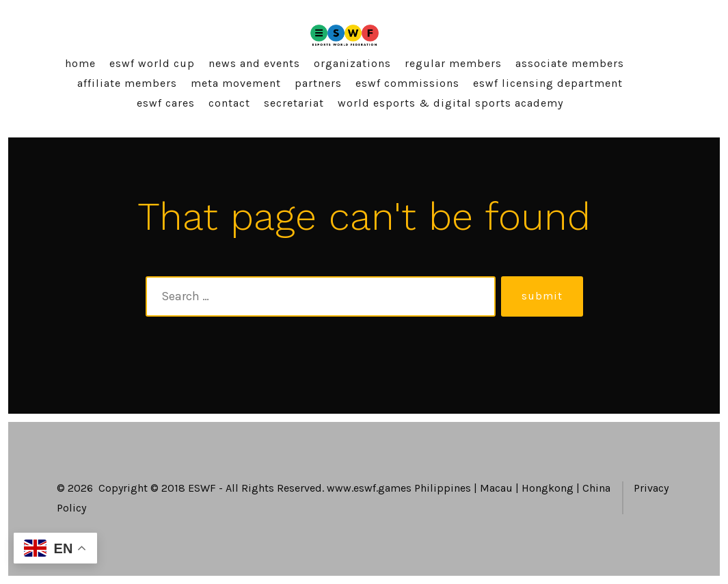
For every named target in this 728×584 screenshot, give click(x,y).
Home (80, 63)
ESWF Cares (166, 103)
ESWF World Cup (152, 63)
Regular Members (453, 63)
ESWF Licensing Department (548, 83)
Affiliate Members (127, 83)
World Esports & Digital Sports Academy (450, 103)
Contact (229, 103)
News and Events (254, 63)
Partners (318, 83)
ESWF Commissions (407, 83)
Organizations (352, 63)
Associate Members (570, 63)
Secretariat (294, 103)
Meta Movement (236, 83)
